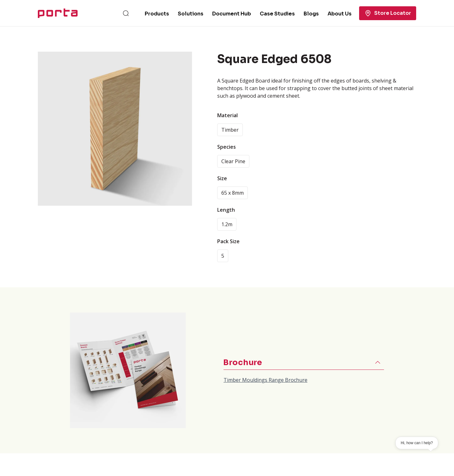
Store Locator (388, 13)
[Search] (126, 13)
